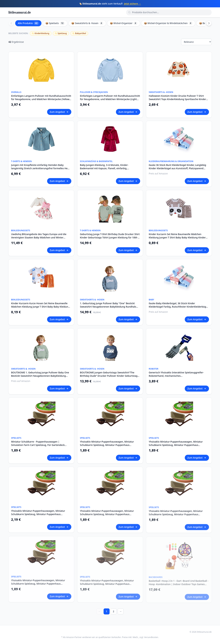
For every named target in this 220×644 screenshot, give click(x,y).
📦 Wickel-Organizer (124, 23)
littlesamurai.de (20, 12)
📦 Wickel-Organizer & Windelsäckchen (168, 23)
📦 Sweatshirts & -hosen (87, 23)
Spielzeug (61, 33)
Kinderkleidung (41, 33)
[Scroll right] (209, 23)
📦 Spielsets (55, 23)
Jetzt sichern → (132, 4)
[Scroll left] (11, 23)
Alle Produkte (28, 23)
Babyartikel (79, 33)
